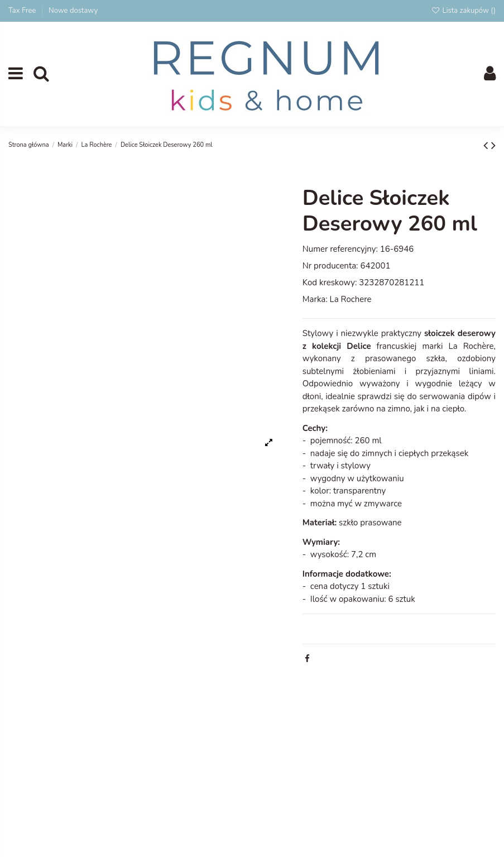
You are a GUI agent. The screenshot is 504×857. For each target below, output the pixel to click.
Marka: (315, 299)
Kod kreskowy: (330, 283)
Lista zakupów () (463, 11)
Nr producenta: (330, 266)
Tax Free (23, 11)
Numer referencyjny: (340, 249)
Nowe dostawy (73, 11)
